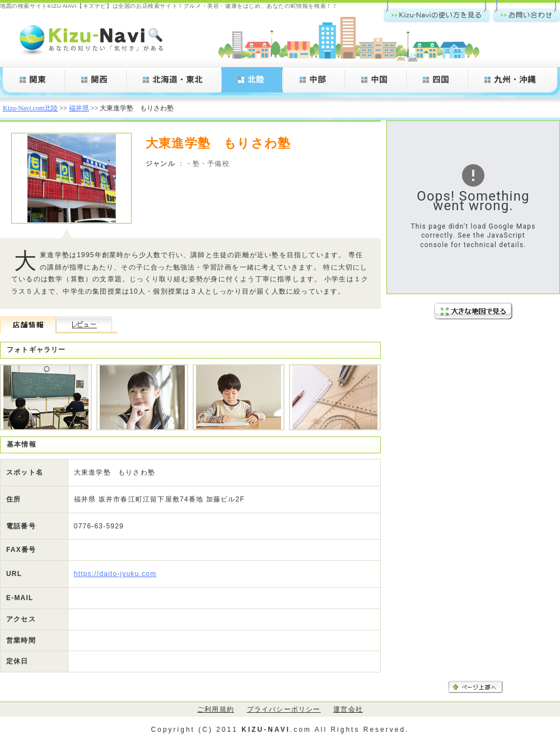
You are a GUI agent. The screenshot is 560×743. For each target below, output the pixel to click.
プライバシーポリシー (284, 709)
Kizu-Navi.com (92, 39)
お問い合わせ (526, 11)
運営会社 (348, 709)
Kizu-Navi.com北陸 (30, 108)
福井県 (79, 108)
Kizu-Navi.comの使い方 (437, 11)
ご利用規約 (216, 709)
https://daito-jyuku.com (115, 574)
